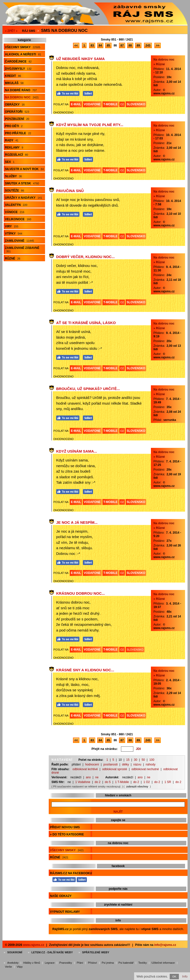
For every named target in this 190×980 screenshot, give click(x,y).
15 (128, 760)
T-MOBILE (110, 104)
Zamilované (19, 241)
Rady (12, 140)
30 (135, 760)
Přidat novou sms (65, 827)
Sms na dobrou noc (64, 31)
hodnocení (92, 764)
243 (148, 45)
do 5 (108, 782)
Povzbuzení (17, 119)
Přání (80, 963)
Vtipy (20, 967)
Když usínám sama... (77, 451)
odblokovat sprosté (115, 769)
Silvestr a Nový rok (24, 169)
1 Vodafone (83, 782)
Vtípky (14, 234)
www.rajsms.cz (34, 945)
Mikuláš (14, 83)
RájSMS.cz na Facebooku (71, 873)
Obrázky (15, 105)
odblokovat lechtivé (85, 769)
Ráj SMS (29, 31)
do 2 (98, 782)
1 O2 (147, 782)
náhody (151, 764)
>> (158, 45)
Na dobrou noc (22, 97)
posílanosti (110, 764)
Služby (13, 176)
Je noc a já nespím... (77, 522)
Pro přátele (18, 133)
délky (125, 764)
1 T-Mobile (122, 782)
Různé (13, 259)
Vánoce (15, 212)
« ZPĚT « (11, 31)
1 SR (168, 782)
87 (122, 45)
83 (92, 45)
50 (143, 760)
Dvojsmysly (18, 69)
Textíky (142, 963)
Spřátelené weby (96, 952)
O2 (122, 104)
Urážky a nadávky (24, 198)
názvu (137, 764)
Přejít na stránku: (105, 749)
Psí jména (108, 963)
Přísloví (92, 963)
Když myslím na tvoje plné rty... (90, 125)
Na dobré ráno (21, 90)
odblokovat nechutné (145, 769)
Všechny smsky (23, 47)
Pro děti (14, 126)
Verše (8, 967)
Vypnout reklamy (65, 912)
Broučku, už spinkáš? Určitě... (88, 389)
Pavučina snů (70, 191)
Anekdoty (13, 963)
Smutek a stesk (22, 183)
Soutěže (14, 191)
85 (108, 45)
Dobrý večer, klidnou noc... (85, 257)
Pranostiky (66, 963)
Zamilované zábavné (22, 250)
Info (185, 976)
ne (97, 777)
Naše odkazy (61, 896)
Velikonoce (18, 219)
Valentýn (16, 205)
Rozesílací (16, 155)
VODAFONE (92, 104)
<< (76, 45)
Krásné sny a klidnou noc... (85, 670)
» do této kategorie (67, 834)
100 (152, 760)
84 (100, 45)
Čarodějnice (18, 62)
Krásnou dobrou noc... (81, 593)
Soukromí (15, 952)
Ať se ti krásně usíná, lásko (86, 323)
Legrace (50, 963)
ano (88, 777)
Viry (12, 226)
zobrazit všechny (137, 786)
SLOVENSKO (136, 104)
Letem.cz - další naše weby (52, 952)
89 (138, 45)
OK (174, 977)
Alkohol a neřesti (23, 54)
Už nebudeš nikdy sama (80, 59)
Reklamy (14, 148)
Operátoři (17, 112)
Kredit (13, 76)
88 (130, 45)
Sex (10, 162)
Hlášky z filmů (32, 963)
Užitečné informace (163, 963)
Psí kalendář (126, 963)
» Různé (159, 64)
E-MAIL (76, 104)
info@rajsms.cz (165, 945)
